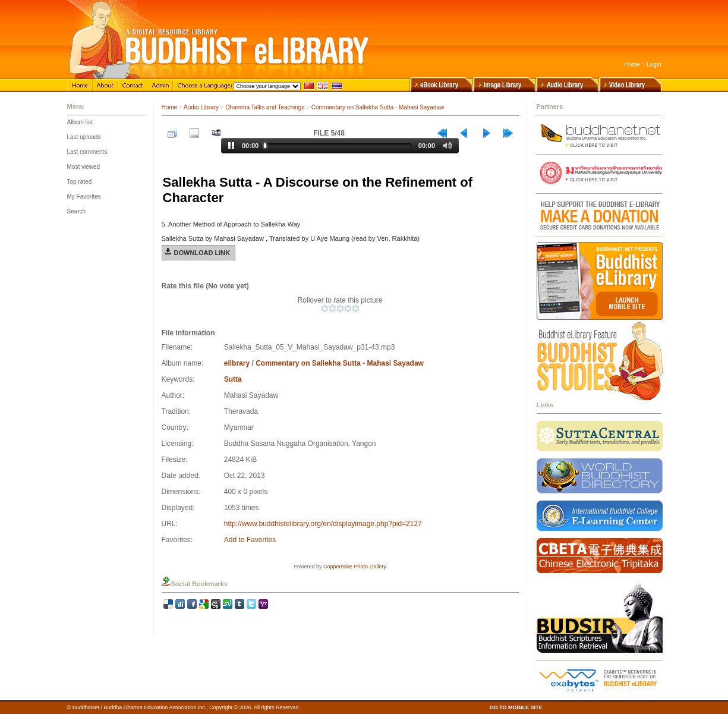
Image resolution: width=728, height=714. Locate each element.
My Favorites (84, 196)
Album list (80, 122)
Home (632, 65)
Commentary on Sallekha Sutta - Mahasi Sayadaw (378, 107)
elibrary (237, 363)
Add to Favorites (250, 540)
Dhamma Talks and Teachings (265, 107)
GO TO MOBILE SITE (516, 707)
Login (654, 65)
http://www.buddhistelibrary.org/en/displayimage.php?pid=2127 (323, 524)
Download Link (202, 253)
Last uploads (84, 137)
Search (77, 211)
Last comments (87, 152)
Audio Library (201, 107)
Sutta (233, 379)
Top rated (80, 182)
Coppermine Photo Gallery (355, 567)
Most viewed (84, 167)
